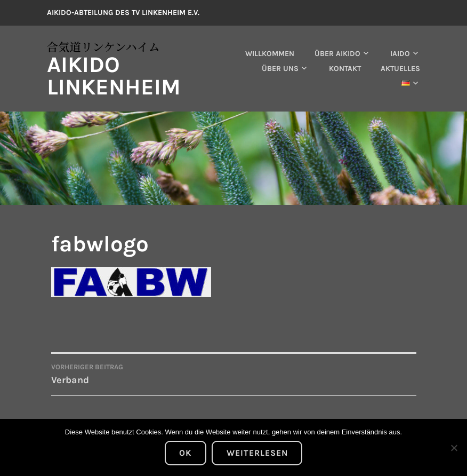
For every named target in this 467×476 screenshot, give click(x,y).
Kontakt (345, 69)
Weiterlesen (257, 453)
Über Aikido (337, 54)
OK (185, 453)
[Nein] (454, 448)
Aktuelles (400, 69)
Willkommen (270, 54)
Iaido (400, 54)
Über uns (280, 69)
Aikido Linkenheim (114, 76)
